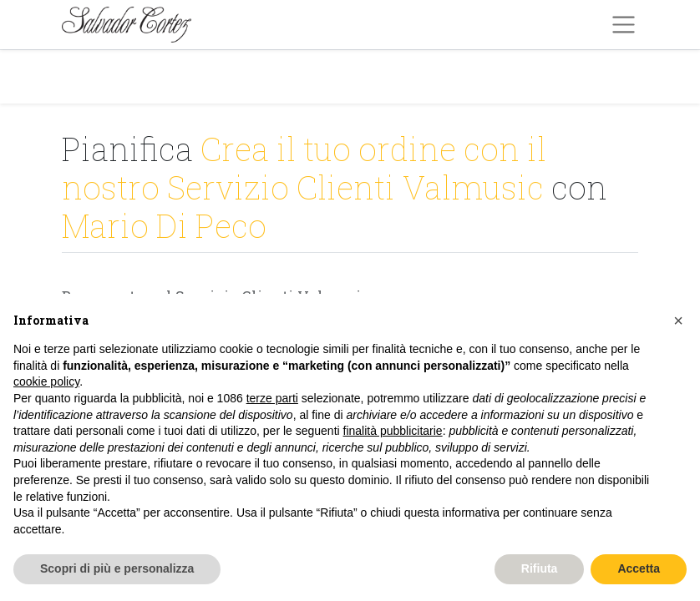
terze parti (272, 398)
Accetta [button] (639, 568)
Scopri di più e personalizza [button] (117, 568)
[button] (678, 321)
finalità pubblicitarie (393, 431)
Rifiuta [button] (540, 568)
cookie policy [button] (46, 381)
